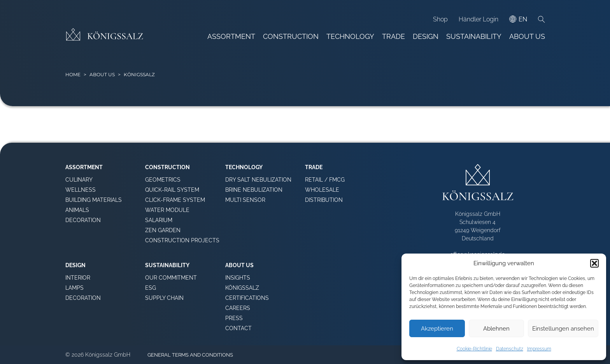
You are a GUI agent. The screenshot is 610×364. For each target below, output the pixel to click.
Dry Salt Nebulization (258, 180)
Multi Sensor (245, 200)
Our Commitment (171, 278)
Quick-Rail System (172, 190)
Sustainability (474, 36)
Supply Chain (164, 298)
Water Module (167, 210)
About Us (527, 36)
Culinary (79, 180)
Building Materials (94, 200)
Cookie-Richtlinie (474, 349)
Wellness (81, 190)
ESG (151, 288)
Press (234, 318)
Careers (238, 308)
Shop (440, 19)
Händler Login (479, 19)
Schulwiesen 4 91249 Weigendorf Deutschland (478, 230)
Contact (238, 328)
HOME (73, 74)
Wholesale (322, 190)
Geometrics (163, 180)
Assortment (231, 36)
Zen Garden (163, 230)
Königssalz (242, 288)
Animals (77, 210)
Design (426, 36)
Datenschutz (510, 349)
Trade (394, 36)
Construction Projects (182, 240)
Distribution (324, 200)
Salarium (159, 220)
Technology (350, 36)
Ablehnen (496, 329)
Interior (78, 278)
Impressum (539, 349)
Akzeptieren (437, 329)
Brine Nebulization (254, 190)
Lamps (74, 288)
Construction (291, 36)
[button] (594, 263)
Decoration (83, 220)
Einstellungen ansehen (563, 329)
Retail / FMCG (325, 180)
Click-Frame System (175, 200)
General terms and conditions (190, 355)
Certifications (247, 298)
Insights (238, 278)
